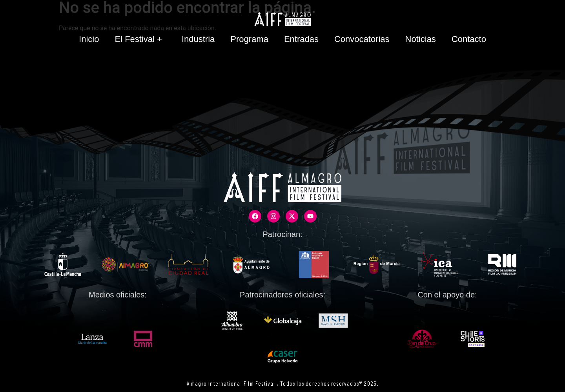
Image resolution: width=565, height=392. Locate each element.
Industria (198, 39)
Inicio (89, 39)
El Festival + (140, 39)
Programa (249, 39)
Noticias (421, 39)
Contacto (469, 39)
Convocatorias (362, 39)
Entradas (301, 39)
